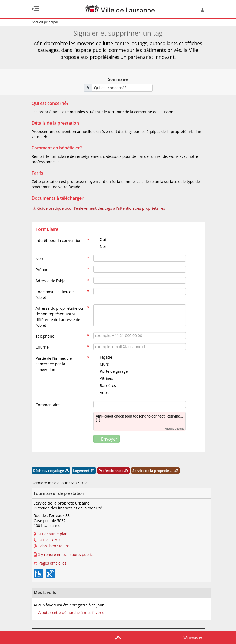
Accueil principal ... (47, 22)
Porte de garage (110, 371)
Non (100, 246)
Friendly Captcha (175, 429)
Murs (101, 364)
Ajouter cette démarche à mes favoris (71, 613)
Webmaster (193, 638)
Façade (103, 357)
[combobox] (122, 88)
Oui (100, 239)
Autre (101, 393)
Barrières (105, 386)
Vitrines (103, 378)
